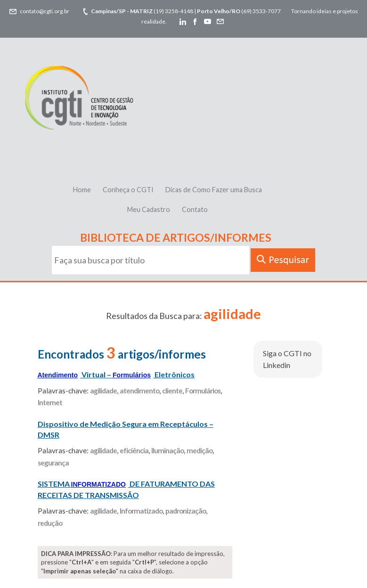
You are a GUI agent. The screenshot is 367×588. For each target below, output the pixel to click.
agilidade (103, 391)
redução (50, 523)
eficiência (134, 450)
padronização (186, 511)
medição (200, 450)
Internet (50, 402)
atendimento (139, 391)
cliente (172, 391)
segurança (53, 463)
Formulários (203, 391)
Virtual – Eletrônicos (116, 374)
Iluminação (167, 450)
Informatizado (141, 511)
